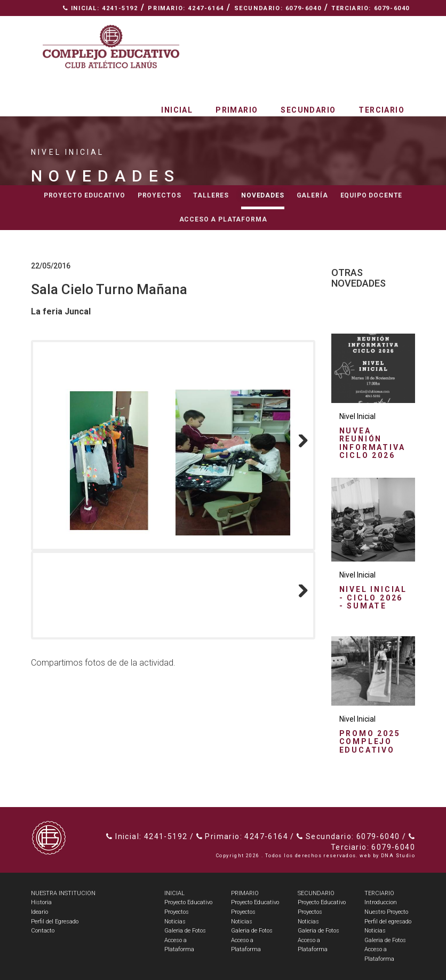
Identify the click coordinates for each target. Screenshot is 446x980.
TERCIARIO (379, 893)
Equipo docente (372, 195)
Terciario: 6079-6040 (371, 8)
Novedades (263, 195)
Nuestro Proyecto (386, 912)
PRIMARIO (245, 893)
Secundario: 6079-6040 (278, 8)
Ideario (39, 912)
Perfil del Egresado (55, 922)
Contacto (386, 24)
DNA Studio (398, 856)
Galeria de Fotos (185, 931)
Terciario (381, 110)
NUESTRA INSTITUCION (63, 893)
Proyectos (160, 195)
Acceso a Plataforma (223, 219)
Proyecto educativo (85, 195)
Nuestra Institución (304, 24)
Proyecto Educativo (188, 902)
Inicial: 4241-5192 (101, 8)
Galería (312, 195)
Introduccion (381, 902)
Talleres (211, 195)
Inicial (177, 110)
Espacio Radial (212, 24)
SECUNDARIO (316, 893)
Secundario (308, 110)
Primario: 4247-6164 (186, 8)
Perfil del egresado (388, 922)
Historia (41, 902)
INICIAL (174, 893)
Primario (237, 110)
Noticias (175, 922)
